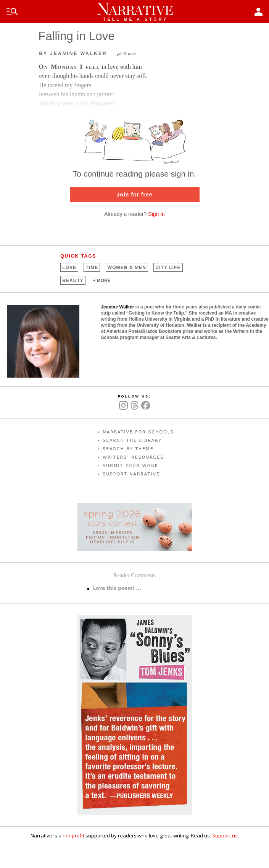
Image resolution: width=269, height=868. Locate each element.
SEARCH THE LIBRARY (132, 440)
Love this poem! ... (117, 588)
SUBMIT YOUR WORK (130, 466)
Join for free (135, 195)
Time (92, 268)
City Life (168, 268)
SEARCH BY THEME (128, 449)
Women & (127, 268)
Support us (225, 836)
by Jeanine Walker (73, 54)
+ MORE (101, 281)
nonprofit (73, 836)
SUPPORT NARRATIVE (131, 474)
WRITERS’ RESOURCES (133, 457)
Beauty (73, 281)
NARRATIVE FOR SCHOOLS (138, 432)
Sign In (156, 214)
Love (69, 268)
